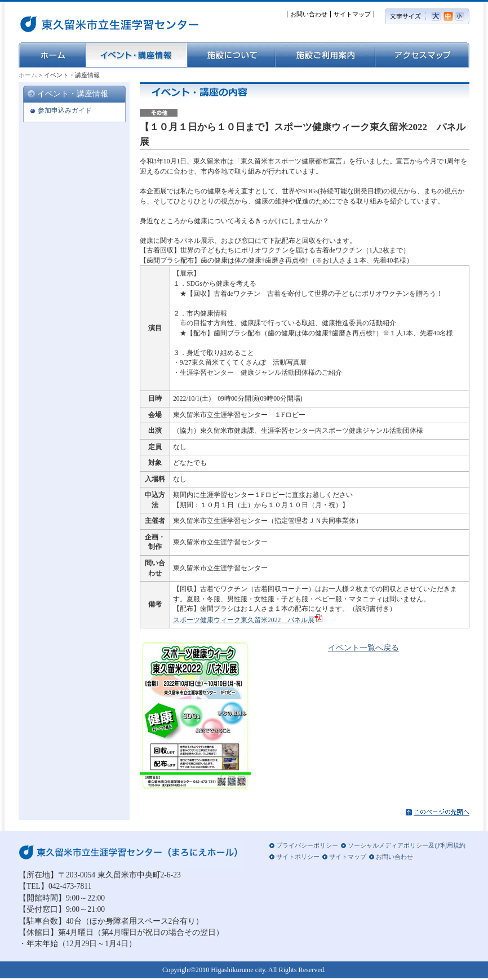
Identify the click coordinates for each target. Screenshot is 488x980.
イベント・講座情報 (136, 55)
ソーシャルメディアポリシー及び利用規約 (407, 845)
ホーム (52, 55)
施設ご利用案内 (325, 55)
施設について (231, 55)
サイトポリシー (298, 857)
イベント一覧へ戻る (363, 648)
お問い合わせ (309, 14)
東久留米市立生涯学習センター (78, 23)
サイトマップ (352, 14)
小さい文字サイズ (462, 16)
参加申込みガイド (65, 110)
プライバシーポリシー (307, 845)
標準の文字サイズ (449, 16)
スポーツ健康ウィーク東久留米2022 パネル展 (244, 620)
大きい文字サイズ (437, 16)
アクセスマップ (422, 55)
